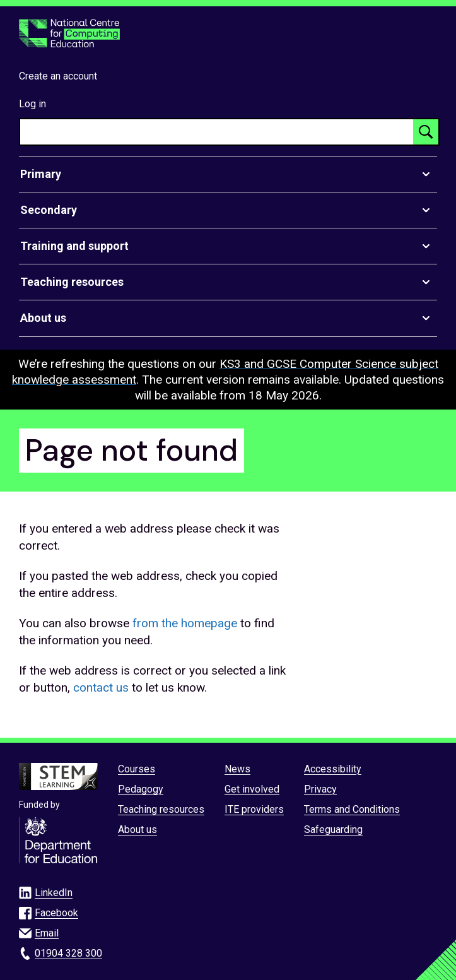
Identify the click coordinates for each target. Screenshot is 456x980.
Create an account (58, 76)
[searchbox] (217, 132)
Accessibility (333, 769)
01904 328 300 (68, 953)
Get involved (252, 789)
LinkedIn (54, 893)
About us (137, 829)
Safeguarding (333, 829)
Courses (137, 769)
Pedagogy (141, 789)
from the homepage (185, 623)
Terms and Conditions (352, 809)
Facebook (56, 913)
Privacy (320, 789)
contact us (101, 688)
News (237, 769)
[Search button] (426, 132)
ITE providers (254, 809)
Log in (32, 104)
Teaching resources (161, 809)
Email (47, 933)
